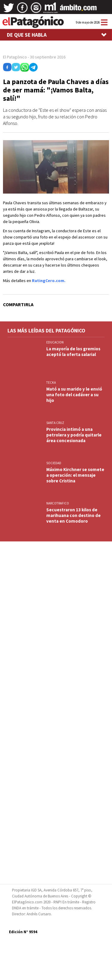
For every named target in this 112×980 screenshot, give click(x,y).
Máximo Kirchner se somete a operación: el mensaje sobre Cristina (75, 475)
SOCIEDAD (54, 463)
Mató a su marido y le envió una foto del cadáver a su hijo (74, 395)
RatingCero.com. (49, 281)
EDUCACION (55, 342)
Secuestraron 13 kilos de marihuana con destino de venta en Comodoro (73, 515)
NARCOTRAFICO (58, 503)
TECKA (51, 383)
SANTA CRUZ (55, 423)
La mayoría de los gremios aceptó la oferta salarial (73, 352)
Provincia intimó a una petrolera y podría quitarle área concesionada (74, 435)
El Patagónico (15, 57)
